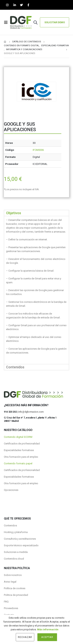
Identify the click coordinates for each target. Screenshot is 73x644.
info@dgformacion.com (31, 412)
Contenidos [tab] (15, 367)
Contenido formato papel (18, 463)
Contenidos (10, 525)
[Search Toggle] (35, 22)
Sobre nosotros (13, 575)
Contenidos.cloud (14, 559)
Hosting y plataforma (16, 532)
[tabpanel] (36, 290)
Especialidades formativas (19, 450)
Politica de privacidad (16, 595)
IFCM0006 (38, 150)
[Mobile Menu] (7, 22)
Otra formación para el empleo (21, 457)
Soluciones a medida (16, 552)
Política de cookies (15, 588)
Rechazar (25, 637)
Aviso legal (10, 582)
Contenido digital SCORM (18, 437)
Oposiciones (11, 490)
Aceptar (47, 637)
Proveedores (11, 608)
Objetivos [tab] (14, 213)
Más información (48, 629)
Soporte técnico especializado (21, 545)
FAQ (6, 602)
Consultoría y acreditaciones (20, 539)
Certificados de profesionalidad (22, 444)
